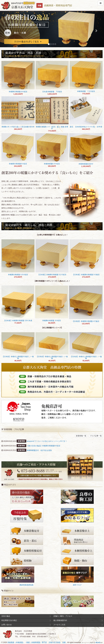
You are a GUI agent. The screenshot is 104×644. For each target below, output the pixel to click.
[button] (8, 29)
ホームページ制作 (87, 643)
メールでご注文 (59, 625)
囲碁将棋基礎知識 (26, 585)
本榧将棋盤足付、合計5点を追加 (39, 450)
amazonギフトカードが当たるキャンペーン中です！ (47, 441)
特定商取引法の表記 (9, 620)
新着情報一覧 (81, 436)
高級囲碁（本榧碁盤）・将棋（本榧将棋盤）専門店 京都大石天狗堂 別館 (37, 642)
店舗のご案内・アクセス (63, 616)
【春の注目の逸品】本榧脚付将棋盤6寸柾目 (43, 446)
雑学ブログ (77, 585)
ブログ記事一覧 (96, 436)
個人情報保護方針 (60, 620)
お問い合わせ (7, 625)
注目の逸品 (6, 616)
